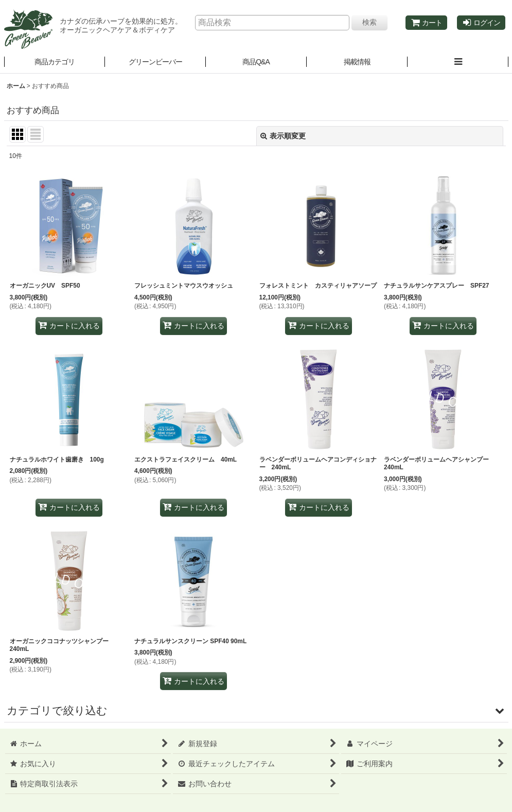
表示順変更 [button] (283, 136)
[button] (155, 62)
